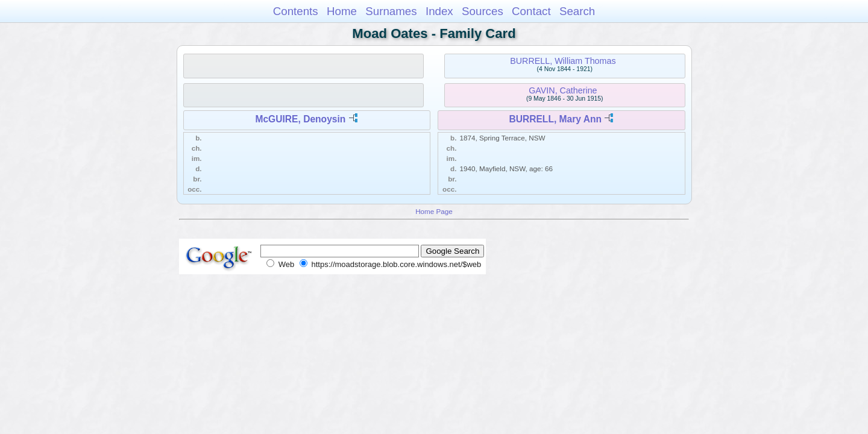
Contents (296, 11)
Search (577, 11)
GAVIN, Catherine (563, 90)
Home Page (434, 211)
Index (439, 11)
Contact (531, 11)
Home (342, 11)
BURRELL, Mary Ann (555, 119)
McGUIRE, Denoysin (300, 119)
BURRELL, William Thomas (563, 61)
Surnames (391, 11)
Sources (483, 11)
